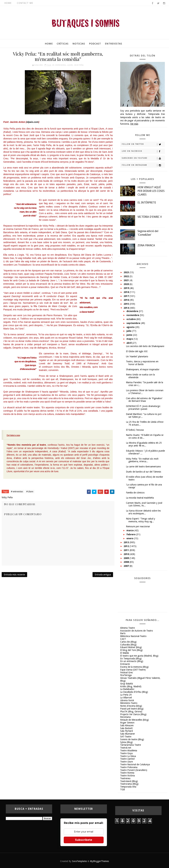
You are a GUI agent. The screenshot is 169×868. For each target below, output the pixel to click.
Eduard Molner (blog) (131, 647)
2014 (127, 308)
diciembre (133, 311)
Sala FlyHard (126, 731)
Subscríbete (84, 840)
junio (130, 335)
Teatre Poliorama (129, 767)
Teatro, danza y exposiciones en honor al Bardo (142, 363)
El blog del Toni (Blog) (131, 650)
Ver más (134, 124)
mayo (130, 339)
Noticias (79, 44)
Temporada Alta (128, 787)
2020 (127, 284)
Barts (123, 633)
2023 (127, 272)
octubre (131, 319)
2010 (127, 554)
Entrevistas (114, 44)
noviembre (133, 315)
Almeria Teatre (127, 628)
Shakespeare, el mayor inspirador (143, 369)
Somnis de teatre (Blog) (132, 739)
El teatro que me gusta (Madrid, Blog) (139, 656)
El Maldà (124, 653)
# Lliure (30, 492)
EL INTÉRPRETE (147, 203)
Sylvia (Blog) (126, 742)
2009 (127, 558)
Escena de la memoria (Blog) (134, 667)
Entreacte (125, 664)
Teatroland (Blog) (129, 781)
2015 (127, 304)
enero (130, 538)
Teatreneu (125, 778)
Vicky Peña (79, 65)
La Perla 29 (126, 695)
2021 (127, 280)
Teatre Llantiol (127, 759)
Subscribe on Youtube (143, 158)
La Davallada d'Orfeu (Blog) (134, 692)
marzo (130, 530)
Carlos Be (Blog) (128, 642)
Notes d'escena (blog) (131, 706)
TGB (122, 789)
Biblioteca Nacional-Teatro (133, 636)
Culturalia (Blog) (128, 645)
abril (129, 343)
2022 (127, 276)
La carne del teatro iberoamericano (143, 467)
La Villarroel (126, 698)
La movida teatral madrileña (140, 498)
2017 (127, 296)
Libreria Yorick (127, 700)
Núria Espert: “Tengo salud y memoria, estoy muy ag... (141, 520)
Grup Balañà (126, 684)
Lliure (70, 65)
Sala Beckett (126, 728)
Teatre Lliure (126, 762)
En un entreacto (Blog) (132, 661)
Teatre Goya (126, 753)
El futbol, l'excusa (135, 430)
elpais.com (32, 122)
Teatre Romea (127, 773)
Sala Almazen (127, 725)
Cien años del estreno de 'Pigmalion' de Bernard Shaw (144, 400)
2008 (127, 562)
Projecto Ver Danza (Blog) (133, 714)
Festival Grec (127, 672)
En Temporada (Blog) (131, 659)
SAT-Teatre (126, 737)
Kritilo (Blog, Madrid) (131, 686)
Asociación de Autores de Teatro (137, 631)
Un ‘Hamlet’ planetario (137, 356)
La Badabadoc (127, 689)
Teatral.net (126, 748)
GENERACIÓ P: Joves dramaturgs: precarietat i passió (143, 408)
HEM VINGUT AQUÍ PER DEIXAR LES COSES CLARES (151, 191)
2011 (127, 550)
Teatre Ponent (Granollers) (134, 770)
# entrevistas (17, 492)
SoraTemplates (79, 861)
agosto (131, 327)
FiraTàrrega (126, 675)
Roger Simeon (127, 723)
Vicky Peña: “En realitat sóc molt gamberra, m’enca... (142, 460)
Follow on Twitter (143, 144)
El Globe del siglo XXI (137, 351)
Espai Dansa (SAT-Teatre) (133, 670)
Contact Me (25, 3)
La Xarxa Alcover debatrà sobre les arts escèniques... (143, 512)
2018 (127, 292)
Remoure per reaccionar (138, 526)
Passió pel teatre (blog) (132, 709)
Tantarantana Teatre (131, 745)
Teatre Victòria (127, 776)
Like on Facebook (143, 151)
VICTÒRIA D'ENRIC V (150, 217)
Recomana (125, 717)
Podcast (95, 44)
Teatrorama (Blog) (129, 784)
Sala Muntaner (128, 734)
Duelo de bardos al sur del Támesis (144, 472)
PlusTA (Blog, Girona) (131, 711)
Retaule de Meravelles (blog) (134, 720)
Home (8, 3)
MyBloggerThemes (99, 861)
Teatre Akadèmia (129, 750)
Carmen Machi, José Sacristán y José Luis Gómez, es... (144, 504)
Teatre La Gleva (128, 756)
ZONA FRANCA (146, 245)
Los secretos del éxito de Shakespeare (145, 346)
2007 (127, 566)
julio (129, 331)
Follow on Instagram (143, 165)
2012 (127, 546)
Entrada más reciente (14, 575)
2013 (127, 542)
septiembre (134, 323)
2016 (127, 300)
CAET (123, 639)
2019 (127, 288)
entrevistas (61, 65)
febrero (131, 534)
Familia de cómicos (135, 493)
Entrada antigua (103, 575)
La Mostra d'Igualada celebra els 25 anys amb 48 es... (144, 444)
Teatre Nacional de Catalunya (135, 764)
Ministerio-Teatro (129, 703)
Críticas (63, 44)
